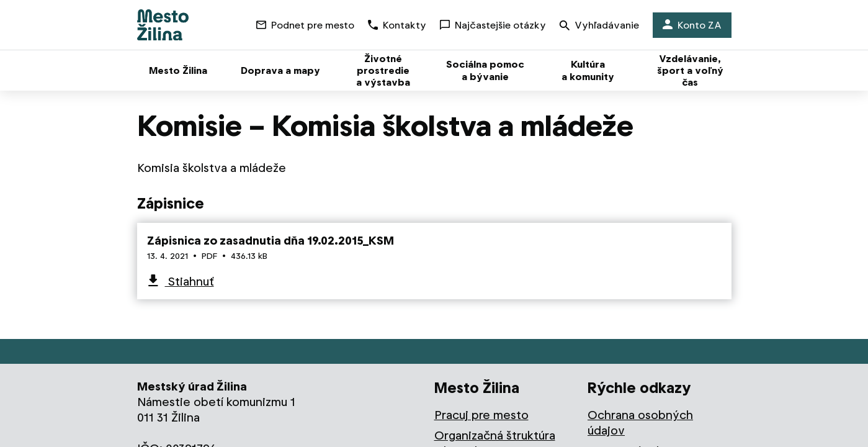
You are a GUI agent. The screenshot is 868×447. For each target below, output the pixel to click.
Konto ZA (692, 25)
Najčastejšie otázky (493, 25)
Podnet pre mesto (305, 25)
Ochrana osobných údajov (640, 423)
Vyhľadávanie (599, 26)
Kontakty (397, 25)
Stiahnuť (190, 282)
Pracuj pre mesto (481, 415)
